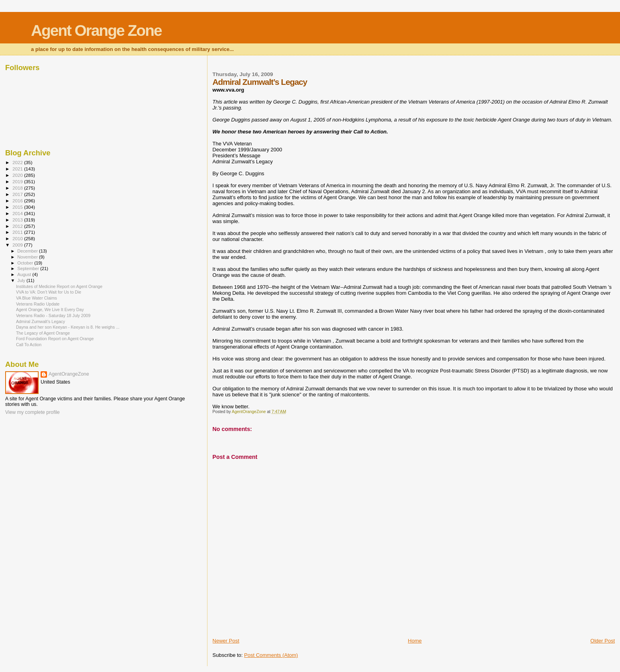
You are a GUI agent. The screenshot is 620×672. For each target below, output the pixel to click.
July (22, 280)
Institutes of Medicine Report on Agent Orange (59, 286)
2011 (18, 232)
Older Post (603, 641)
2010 (18, 238)
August (25, 274)
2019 (18, 181)
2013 (18, 220)
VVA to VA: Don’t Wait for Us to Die (49, 292)
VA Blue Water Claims (36, 298)
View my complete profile (32, 412)
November (28, 257)
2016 (18, 201)
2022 (18, 162)
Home (415, 641)
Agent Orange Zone (96, 30)
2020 (18, 175)
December (28, 251)
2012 (18, 226)
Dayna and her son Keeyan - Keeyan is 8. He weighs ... (68, 327)
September (29, 268)
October (26, 263)
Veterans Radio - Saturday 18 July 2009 (53, 315)
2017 (18, 194)
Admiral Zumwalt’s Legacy (40, 321)
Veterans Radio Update (38, 304)
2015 (18, 207)
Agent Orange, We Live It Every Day (50, 310)
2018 (18, 188)
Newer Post (226, 641)
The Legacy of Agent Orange (43, 333)
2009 (18, 245)
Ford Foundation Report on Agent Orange (55, 339)
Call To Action (29, 345)
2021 (18, 169)
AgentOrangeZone (69, 374)
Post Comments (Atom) (271, 655)
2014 (18, 213)
